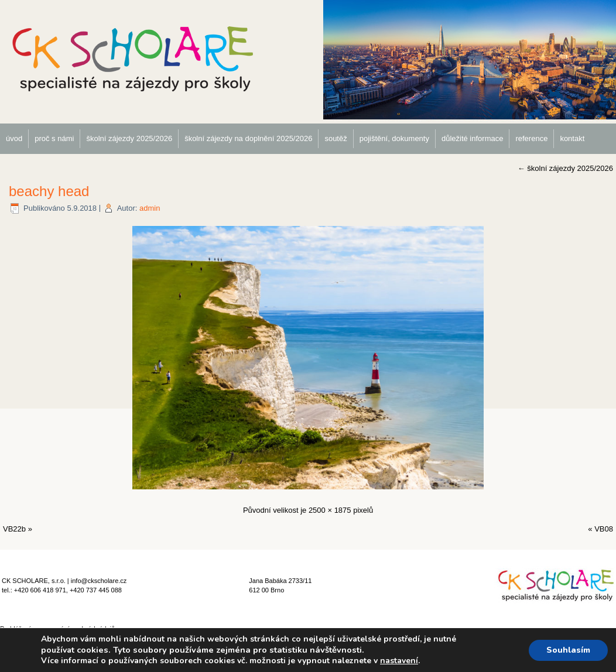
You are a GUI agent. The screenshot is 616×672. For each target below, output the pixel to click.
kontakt (572, 138)
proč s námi (54, 138)
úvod (14, 138)
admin (150, 208)
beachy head (49, 191)
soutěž (336, 138)
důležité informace (473, 138)
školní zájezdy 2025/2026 (129, 138)
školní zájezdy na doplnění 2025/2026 (248, 138)
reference (531, 138)
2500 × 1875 (330, 510)
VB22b (14, 529)
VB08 (604, 529)
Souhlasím (568, 650)
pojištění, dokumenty (394, 138)
